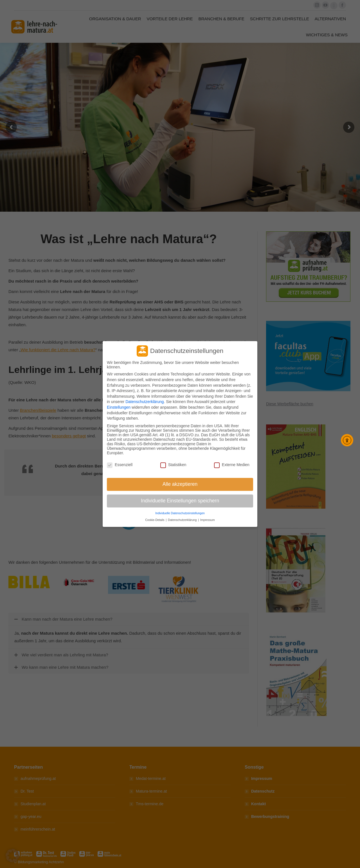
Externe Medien (232, 465)
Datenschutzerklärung (145, 402)
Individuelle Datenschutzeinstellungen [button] (180, 513)
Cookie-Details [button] (155, 520)
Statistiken (173, 465)
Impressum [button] (208, 520)
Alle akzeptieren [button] (180, 484)
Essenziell (120, 465)
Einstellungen (119, 407)
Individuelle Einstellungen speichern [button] (180, 501)
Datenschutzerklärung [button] (183, 520)
